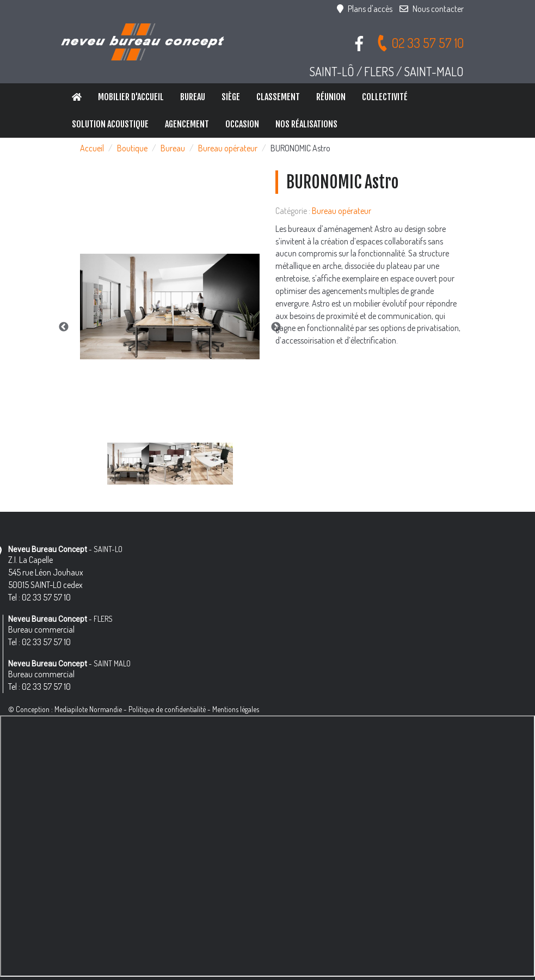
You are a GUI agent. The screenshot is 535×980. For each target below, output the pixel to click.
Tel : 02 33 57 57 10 (39, 597)
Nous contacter (432, 9)
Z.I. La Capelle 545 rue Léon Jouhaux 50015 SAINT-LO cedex (46, 572)
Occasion (242, 124)
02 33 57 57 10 (420, 43)
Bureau (193, 97)
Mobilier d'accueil (131, 97)
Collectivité (385, 97)
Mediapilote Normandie (88, 709)
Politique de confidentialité (167, 709)
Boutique (132, 148)
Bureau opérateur (228, 148)
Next (276, 327)
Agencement (187, 124)
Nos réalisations (306, 124)
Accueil (92, 148)
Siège (231, 97)
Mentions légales (236, 709)
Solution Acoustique (110, 124)
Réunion (331, 97)
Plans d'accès (365, 9)
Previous (64, 327)
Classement (278, 97)
